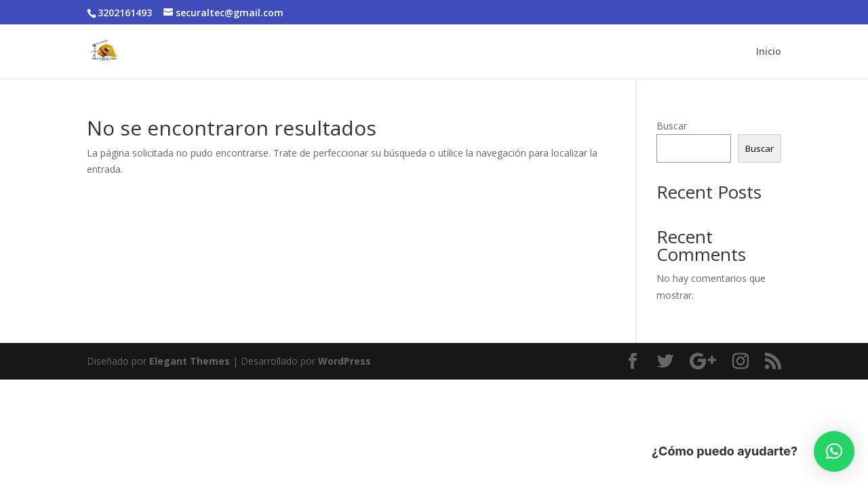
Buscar (672, 126)
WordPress (344, 361)
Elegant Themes (190, 361)
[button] (834, 451)
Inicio (769, 52)
